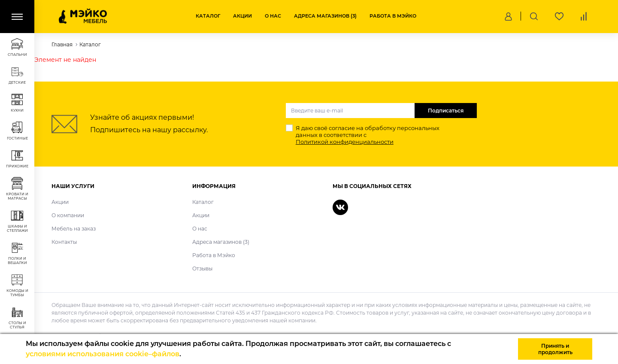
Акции (242, 16)
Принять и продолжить (555, 349)
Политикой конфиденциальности (345, 142)
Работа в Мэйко (393, 16)
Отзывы (202, 268)
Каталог (208, 16)
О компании (68, 215)
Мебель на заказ (74, 229)
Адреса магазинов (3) (325, 16)
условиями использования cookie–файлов (103, 354)
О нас (273, 16)
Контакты (64, 242)
